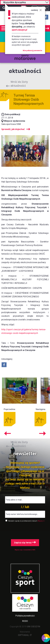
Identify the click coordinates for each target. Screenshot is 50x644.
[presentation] (25, 530)
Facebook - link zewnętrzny (46, 18)
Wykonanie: (25, 633)
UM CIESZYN (34, 627)
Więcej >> (41, 521)
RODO (25, 621)
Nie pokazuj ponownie (32, 51)
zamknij (36, 10)
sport (25, 583)
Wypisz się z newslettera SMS (25, 550)
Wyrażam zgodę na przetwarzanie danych (23, 521)
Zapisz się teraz (25, 543)
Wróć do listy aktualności (19, 84)
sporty (25, 58)
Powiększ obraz (19, 391)
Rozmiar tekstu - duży (46, 8)
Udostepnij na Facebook (4, 365)
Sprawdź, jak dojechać (13, 129)
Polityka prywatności (25, 616)
